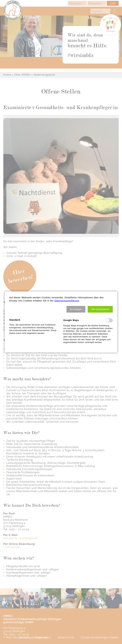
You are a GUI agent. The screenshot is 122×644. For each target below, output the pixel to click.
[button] (76, 309)
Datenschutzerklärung (67, 301)
